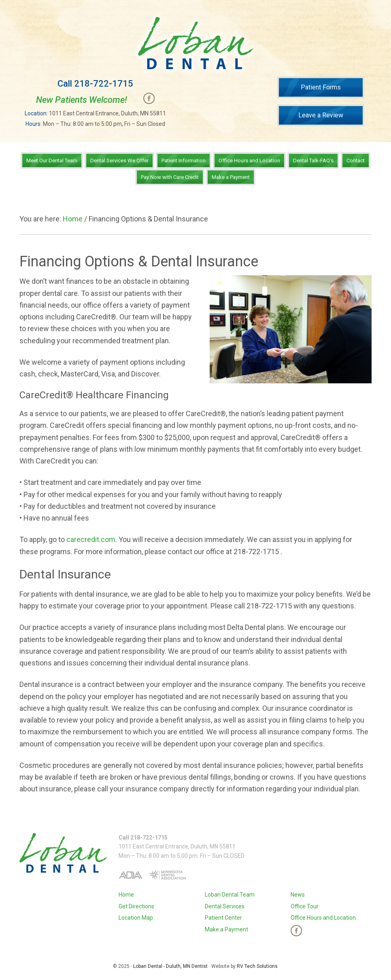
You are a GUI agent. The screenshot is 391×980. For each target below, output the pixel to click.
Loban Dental (195, 43)
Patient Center (223, 918)
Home (126, 895)
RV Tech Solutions (257, 966)
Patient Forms (321, 87)
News (298, 895)
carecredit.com (91, 539)
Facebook (149, 98)
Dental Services (225, 906)
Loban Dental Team (230, 895)
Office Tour (305, 906)
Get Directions (136, 906)
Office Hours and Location (323, 918)
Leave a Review (321, 115)
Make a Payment (226, 929)
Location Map (136, 918)
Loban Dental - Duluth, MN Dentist (170, 966)
